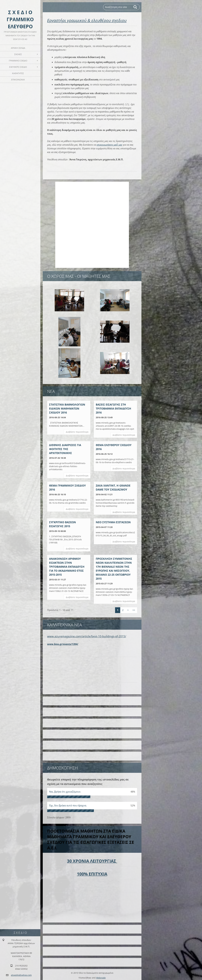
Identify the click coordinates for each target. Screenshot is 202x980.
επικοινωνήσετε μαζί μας (109, 145)
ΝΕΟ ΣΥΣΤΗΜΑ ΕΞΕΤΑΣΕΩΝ (113, 522)
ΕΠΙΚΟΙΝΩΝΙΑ (18, 80)
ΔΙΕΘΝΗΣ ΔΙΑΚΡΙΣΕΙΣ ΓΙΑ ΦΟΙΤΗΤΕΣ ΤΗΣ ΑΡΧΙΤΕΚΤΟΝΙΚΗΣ (65, 449)
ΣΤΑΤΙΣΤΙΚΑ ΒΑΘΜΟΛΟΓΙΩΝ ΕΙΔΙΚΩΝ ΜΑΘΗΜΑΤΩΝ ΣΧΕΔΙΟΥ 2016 (67, 408)
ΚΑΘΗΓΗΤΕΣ (18, 73)
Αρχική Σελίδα (18, 48)
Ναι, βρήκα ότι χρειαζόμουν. (65, 790)
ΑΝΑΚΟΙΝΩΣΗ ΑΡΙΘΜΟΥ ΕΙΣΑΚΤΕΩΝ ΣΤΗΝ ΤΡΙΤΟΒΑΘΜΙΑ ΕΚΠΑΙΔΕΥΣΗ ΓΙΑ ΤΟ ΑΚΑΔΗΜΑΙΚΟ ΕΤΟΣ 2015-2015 (67, 567)
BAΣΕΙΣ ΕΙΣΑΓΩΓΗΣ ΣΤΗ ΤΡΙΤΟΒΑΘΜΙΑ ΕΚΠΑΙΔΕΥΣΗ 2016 (113, 408)
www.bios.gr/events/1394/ (63, 642)
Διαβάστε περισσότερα (77, 432)
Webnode (101, 976)
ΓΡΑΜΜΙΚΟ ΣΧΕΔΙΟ (18, 61)
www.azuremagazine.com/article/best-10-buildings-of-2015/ (87, 635)
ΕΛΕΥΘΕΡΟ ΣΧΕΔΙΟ (18, 67)
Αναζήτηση (135, 7)
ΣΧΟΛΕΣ (18, 54)
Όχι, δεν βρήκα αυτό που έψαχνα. (68, 804)
